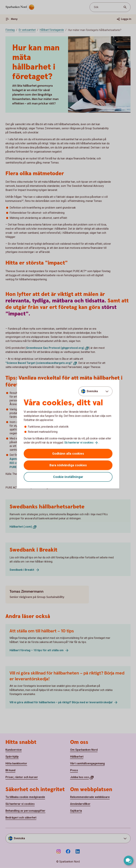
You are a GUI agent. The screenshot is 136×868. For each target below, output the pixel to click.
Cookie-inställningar (68, 477)
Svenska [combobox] (92, 391)
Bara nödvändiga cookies (68, 465)
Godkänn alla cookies (68, 454)
